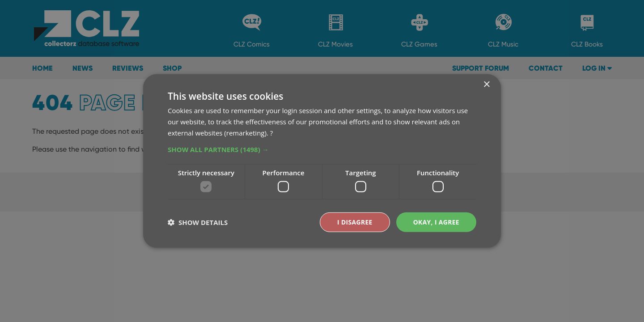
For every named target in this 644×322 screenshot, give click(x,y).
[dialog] (322, 161)
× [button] (486, 85)
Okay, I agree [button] (436, 222)
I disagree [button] (354, 222)
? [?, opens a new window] (271, 132)
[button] (322, 149)
